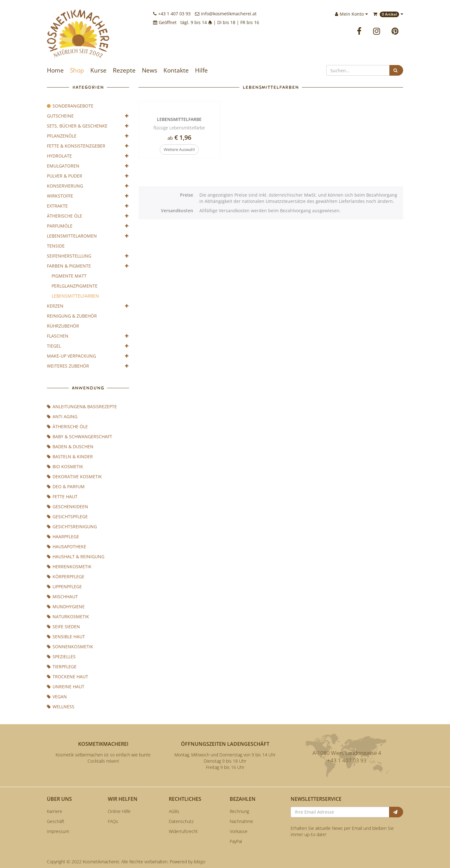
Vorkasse (239, 831)
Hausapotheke (67, 547)
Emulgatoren (88, 166)
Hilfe (201, 70)
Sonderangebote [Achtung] (70, 106)
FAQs (113, 821)
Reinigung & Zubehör (72, 316)
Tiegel (88, 346)
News (150, 70)
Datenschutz (181, 821)
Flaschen (88, 336)
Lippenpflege (64, 587)
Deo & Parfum (66, 487)
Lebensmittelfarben (75, 296)
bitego (200, 862)
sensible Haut (66, 637)
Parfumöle (88, 226)
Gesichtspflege (67, 517)
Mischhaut (62, 597)
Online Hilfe (119, 811)
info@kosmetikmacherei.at (226, 14)
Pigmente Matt (69, 276)
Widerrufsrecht (183, 831)
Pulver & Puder (88, 176)
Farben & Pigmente (88, 266)
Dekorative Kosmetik (74, 477)
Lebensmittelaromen (88, 236)
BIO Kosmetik (65, 467)
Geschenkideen (67, 507)
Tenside (56, 246)
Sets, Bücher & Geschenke (88, 126)
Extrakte (88, 206)
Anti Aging (62, 416)
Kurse (98, 70)
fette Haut (62, 497)
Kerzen (88, 306)
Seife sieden (63, 627)
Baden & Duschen (70, 447)
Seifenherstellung (88, 256)
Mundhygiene (66, 607)
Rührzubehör (63, 326)
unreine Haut (66, 687)
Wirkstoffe (88, 196)
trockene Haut (67, 677)
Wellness (61, 707)
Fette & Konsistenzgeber (88, 146)
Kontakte (176, 70)
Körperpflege (66, 577)
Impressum (58, 831)
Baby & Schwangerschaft (80, 437)
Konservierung (88, 186)
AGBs (174, 811)
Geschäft (56, 821)
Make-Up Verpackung (88, 356)
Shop (77, 70)
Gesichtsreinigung (72, 527)
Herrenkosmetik (69, 567)
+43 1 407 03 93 (172, 14)
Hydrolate (88, 156)
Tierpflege (62, 667)
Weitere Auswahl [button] (179, 149)
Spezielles (61, 657)
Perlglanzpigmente (75, 286)
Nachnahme (241, 821)
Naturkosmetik (68, 617)
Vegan (57, 697)
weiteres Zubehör (88, 366)
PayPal (236, 841)
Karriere (55, 811)
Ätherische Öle (88, 216)
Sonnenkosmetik (70, 647)
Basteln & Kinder (70, 457)
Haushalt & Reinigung (76, 557)
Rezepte (124, 70)
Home (55, 70)
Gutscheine (88, 116)
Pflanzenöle (88, 136)
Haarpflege (63, 537)
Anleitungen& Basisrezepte (82, 406)
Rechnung (239, 811)
